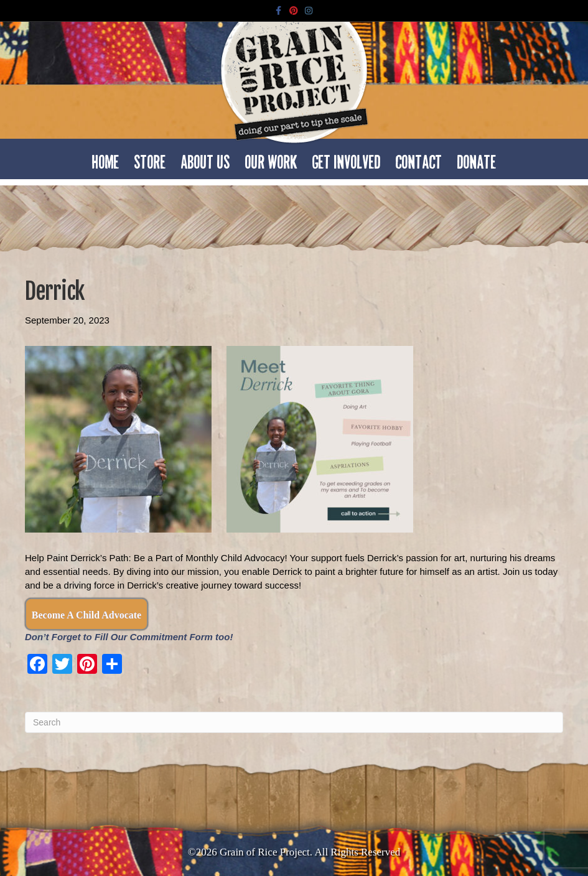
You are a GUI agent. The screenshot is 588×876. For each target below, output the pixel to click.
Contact (419, 159)
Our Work (271, 159)
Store (150, 159)
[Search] (294, 722)
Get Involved (347, 159)
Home (106, 159)
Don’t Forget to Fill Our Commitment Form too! (129, 637)
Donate (477, 159)
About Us (206, 159)
